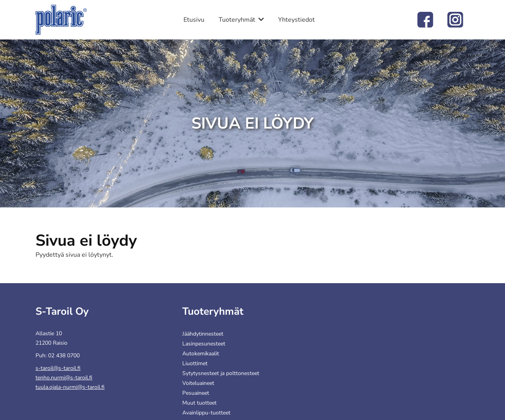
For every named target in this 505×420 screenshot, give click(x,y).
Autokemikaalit (201, 354)
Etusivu (194, 20)
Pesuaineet (196, 393)
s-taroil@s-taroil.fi (58, 368)
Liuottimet (195, 363)
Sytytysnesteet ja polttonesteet (221, 373)
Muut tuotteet (199, 403)
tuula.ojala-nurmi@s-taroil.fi (70, 387)
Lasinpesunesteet (204, 344)
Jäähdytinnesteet (203, 334)
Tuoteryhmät (237, 20)
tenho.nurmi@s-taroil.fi (64, 378)
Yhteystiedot (296, 20)
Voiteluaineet (198, 383)
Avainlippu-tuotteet (206, 413)
